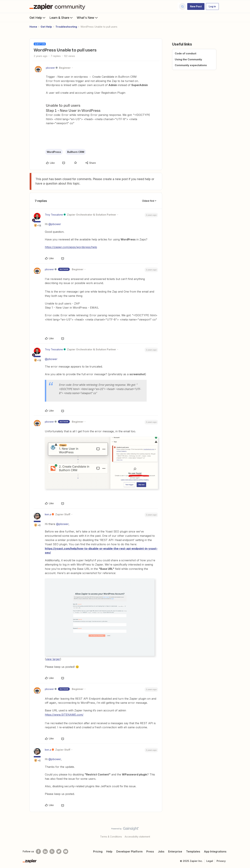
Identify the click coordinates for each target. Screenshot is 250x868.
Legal (210, 861)
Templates (193, 851)
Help (109, 851)
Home (33, 27)
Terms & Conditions (111, 837)
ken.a (48, 514)
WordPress (54, 152)
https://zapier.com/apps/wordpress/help (71, 247)
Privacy (221, 861)
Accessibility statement (137, 837)
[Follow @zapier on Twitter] (59, 851)
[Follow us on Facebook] (38, 851)
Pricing (98, 851)
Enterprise (175, 851)
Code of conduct (186, 53)
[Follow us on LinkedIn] (45, 851)
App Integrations (215, 851)
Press (150, 851)
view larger (53, 659)
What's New (88, 18)
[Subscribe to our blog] (52, 851)
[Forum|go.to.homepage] (58, 6)
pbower (50, 68)
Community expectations (191, 65)
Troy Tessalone (54, 215)
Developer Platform (129, 851)
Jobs (161, 851)
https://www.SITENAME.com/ (64, 715)
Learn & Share (61, 18)
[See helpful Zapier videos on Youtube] (66, 851)
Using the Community (188, 59)
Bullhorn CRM (76, 152)
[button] (196, 6)
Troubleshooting (66, 27)
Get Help (38, 18)
